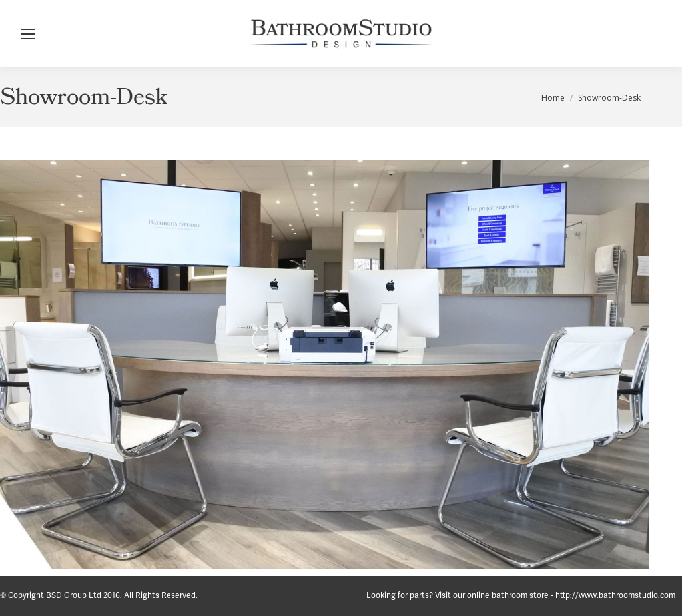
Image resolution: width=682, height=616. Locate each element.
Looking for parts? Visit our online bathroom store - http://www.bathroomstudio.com (521, 596)
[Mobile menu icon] (28, 34)
